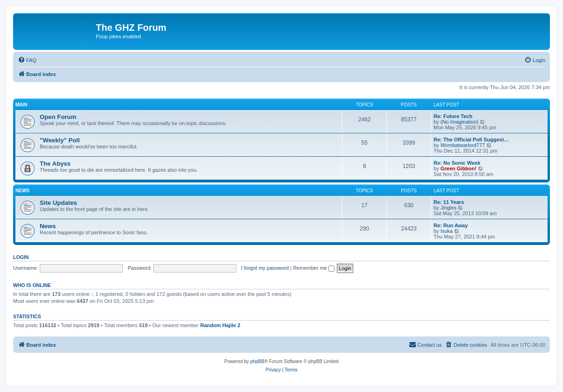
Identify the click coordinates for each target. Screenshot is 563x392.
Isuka (447, 231)
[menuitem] (27, 60)
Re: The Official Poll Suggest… (471, 140)
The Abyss (55, 164)
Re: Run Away (451, 225)
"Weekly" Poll (60, 140)
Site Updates (58, 203)
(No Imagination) (460, 122)
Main (21, 105)
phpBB (257, 361)
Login (21, 257)
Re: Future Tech (453, 116)
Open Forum (58, 117)
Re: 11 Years (449, 202)
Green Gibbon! (459, 168)
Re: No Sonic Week (457, 163)
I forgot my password (265, 268)
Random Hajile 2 (221, 325)
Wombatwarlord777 (463, 145)
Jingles (449, 208)
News (22, 191)
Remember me (314, 268)
